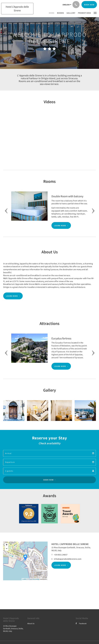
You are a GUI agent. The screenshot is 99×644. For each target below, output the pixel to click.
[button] (95, 13)
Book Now (48, 480)
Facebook (81, 623)
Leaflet (24, 579)
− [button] (7, 549)
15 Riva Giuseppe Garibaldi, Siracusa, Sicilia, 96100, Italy (13, 628)
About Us (31, 623)
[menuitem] (52, 13)
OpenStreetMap (34, 579)
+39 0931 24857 (61, 555)
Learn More (60, 225)
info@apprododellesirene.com (68, 559)
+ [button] (7, 545)
